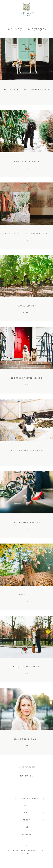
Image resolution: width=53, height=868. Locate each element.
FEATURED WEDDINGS (26, 799)
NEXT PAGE (26, 776)
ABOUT (27, 820)
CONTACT (26, 834)
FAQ (27, 827)
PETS (26, 806)
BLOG (26, 813)
